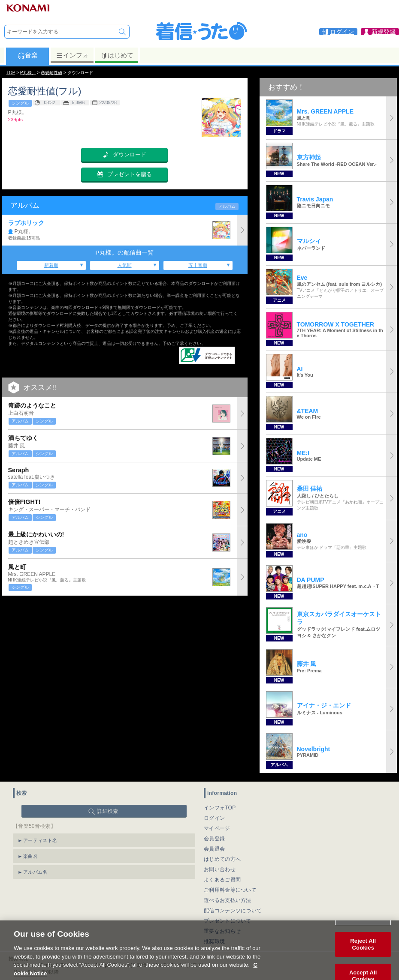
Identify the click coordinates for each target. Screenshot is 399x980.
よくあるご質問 (222, 880)
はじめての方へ (222, 859)
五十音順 (198, 265)
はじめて (117, 55)
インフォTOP (220, 808)
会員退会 (214, 849)
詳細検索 (107, 811)
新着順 (51, 265)
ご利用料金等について (230, 890)
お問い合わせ (220, 869)
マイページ (217, 828)
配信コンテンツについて (233, 911)
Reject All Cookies (363, 952)
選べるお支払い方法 (228, 900)
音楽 (28, 55)
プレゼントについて (228, 921)
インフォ (72, 55)
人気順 (125, 265)
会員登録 (214, 839)
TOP (11, 73)
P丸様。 (28, 73)
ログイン (214, 818)
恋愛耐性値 (51, 73)
